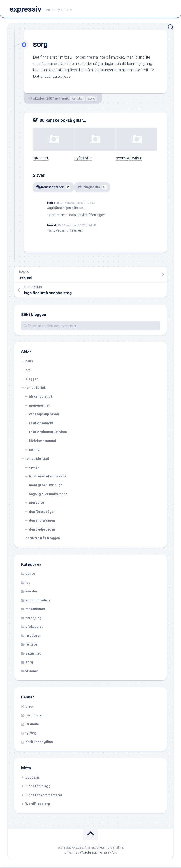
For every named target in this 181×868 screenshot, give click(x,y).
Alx (114, 854)
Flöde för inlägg (38, 787)
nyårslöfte (83, 159)
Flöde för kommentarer (44, 796)
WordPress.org (38, 805)
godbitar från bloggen (43, 540)
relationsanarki (41, 424)
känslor (78, 100)
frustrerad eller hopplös (48, 477)
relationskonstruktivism (48, 433)
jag (28, 584)
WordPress (88, 854)
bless (30, 708)
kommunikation (38, 601)
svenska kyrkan (129, 159)
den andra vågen (42, 522)
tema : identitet (37, 460)
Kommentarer (53, 189)
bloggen (32, 380)
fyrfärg (31, 734)
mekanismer (35, 610)
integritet (41, 159)
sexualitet (33, 655)
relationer (33, 637)
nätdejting (33, 619)
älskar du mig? (41, 398)
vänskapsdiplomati (44, 416)
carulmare (34, 717)
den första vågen (42, 513)
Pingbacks (93, 189)
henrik (64, 100)
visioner (32, 672)
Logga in (32, 779)
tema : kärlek (36, 389)
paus (29, 362)
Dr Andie (32, 725)
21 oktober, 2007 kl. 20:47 (78, 204)
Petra (51, 204)
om (28, 371)
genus (30, 575)
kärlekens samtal (43, 442)
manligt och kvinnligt (45, 486)
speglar (35, 469)
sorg (91, 100)
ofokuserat (34, 628)
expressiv (25, 10)
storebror (37, 504)
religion (32, 646)
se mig (34, 451)
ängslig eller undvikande (48, 495)
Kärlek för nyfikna (39, 743)
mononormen (40, 407)
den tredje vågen (42, 531)
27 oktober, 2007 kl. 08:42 (79, 227)
